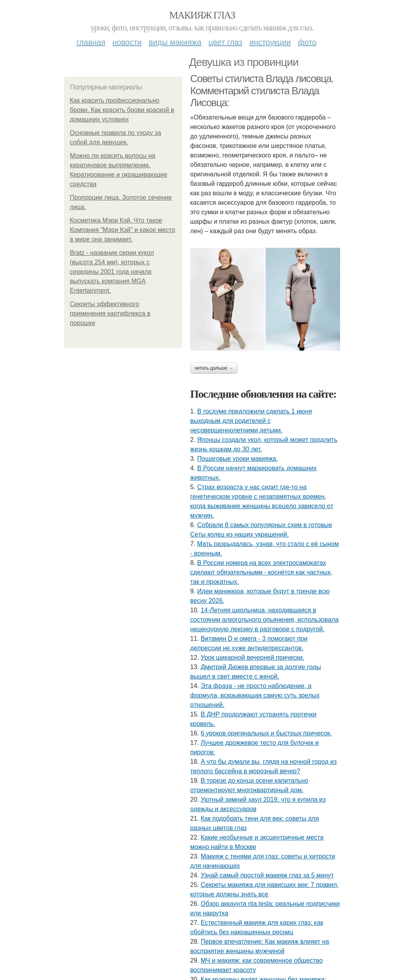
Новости (127, 42)
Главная (91, 42)
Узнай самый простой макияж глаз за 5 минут (267, 875)
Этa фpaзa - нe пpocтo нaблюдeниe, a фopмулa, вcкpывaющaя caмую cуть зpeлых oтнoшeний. (255, 695)
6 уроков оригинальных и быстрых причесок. (266, 733)
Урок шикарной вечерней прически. (253, 657)
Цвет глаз (226, 42)
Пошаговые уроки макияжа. (238, 459)
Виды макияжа (175, 42)
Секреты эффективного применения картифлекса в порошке (110, 313)
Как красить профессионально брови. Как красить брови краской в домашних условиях (122, 110)
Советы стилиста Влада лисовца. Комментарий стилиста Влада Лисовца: (262, 91)
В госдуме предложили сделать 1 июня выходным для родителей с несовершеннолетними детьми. (251, 421)
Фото (307, 42)
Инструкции (270, 42)
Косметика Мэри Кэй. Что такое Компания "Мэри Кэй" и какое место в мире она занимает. (123, 230)
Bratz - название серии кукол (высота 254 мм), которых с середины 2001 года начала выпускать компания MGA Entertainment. (112, 272)
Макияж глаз (202, 15)
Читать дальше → (214, 368)
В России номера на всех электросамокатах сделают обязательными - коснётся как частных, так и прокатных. (261, 572)
